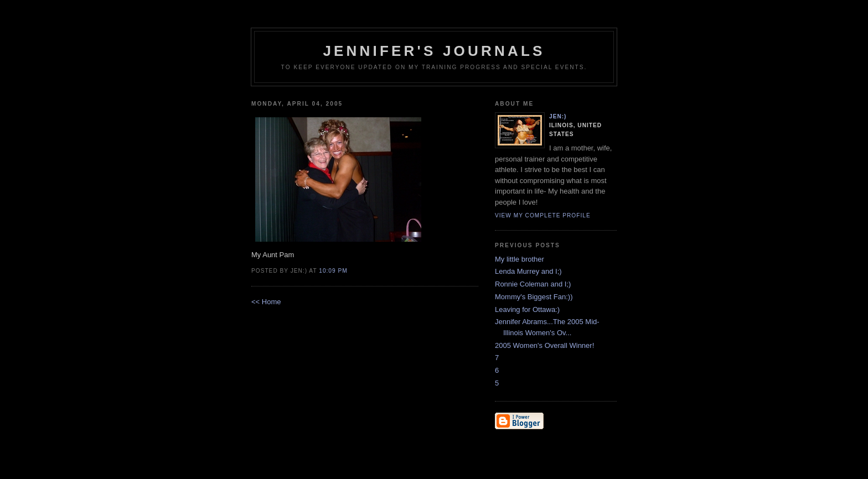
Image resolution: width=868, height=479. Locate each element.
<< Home (266, 302)
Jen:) (558, 116)
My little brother (520, 259)
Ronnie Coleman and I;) (533, 284)
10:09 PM (333, 271)
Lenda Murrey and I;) (528, 271)
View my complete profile (543, 215)
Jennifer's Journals (434, 51)
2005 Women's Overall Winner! (544, 345)
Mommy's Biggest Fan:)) (534, 297)
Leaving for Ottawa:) (527, 309)
